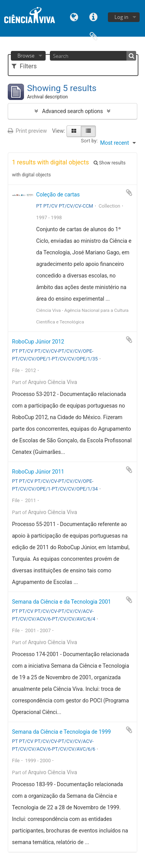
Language (74, 16)
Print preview (27, 131)
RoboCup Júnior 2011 (38, 472)
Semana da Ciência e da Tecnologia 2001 (61, 602)
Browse (26, 56)
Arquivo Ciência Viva (52, 382)
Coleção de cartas (58, 195)
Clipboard (94, 36)
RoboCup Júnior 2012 (38, 342)
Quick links (94, 16)
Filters (24, 66)
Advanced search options (72, 111)
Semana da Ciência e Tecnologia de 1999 (61, 732)
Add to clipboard (129, 193)
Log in (121, 17)
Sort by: (89, 141)
